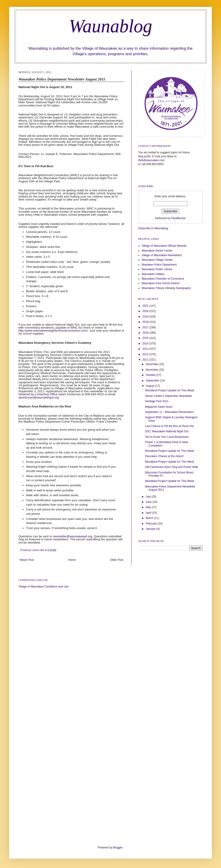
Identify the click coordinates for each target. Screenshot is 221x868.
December (153, 364)
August (150, 386)
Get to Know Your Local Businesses (167, 437)
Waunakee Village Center (157, 260)
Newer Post (27, 560)
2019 (146, 317)
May (149, 507)
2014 (146, 344)
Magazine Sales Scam (159, 407)
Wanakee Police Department (159, 265)
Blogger (118, 848)
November (153, 370)
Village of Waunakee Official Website (164, 246)
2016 (146, 333)
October (151, 375)
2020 (146, 311)
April (149, 513)
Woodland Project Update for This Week (170, 390)
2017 (146, 327)
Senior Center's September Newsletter (169, 396)
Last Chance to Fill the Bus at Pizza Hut (169, 426)
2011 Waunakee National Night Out (167, 431)
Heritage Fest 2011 (157, 401)
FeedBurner (178, 218)
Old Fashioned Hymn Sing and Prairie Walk (172, 467)
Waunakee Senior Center (157, 251)
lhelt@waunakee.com (151, 160)
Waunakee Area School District (161, 283)
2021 (146, 306)
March (150, 518)
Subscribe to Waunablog (153, 228)
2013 (146, 349)
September (153, 381)
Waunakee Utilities (153, 274)
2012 (146, 354)
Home (72, 560)
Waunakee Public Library (157, 269)
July (149, 497)
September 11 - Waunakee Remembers (169, 412)
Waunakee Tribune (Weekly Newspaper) (166, 288)
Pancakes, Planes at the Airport (164, 456)
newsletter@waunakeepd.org (73, 536)
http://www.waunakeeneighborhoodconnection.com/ (53, 331)
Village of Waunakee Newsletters (162, 255)
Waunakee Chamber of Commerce (163, 279)
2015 (146, 338)
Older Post (117, 560)
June (149, 502)
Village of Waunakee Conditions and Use (43, 587)
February (152, 524)
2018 (146, 322)
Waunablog (110, 26)
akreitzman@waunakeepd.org (39, 397)
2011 (146, 360)
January (151, 529)
